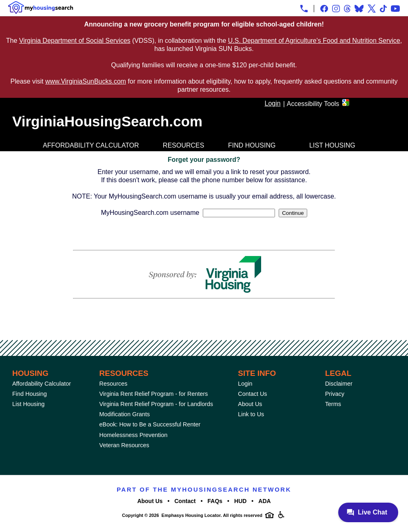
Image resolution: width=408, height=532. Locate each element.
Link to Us (251, 414)
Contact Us (252, 394)
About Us (250, 404)
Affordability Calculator (91, 145)
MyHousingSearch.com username (150, 213)
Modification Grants (124, 414)
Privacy (335, 394)
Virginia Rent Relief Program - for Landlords (156, 404)
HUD (240, 501)
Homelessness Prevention (133, 435)
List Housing (332, 145)
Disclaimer (339, 384)
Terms (333, 404)
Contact (185, 501)
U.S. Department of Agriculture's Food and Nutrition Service (314, 41)
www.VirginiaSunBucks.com (86, 81)
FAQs (215, 501)
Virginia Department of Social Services (75, 41)
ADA (264, 501)
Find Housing (252, 145)
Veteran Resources (124, 445)
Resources (183, 145)
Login (273, 103)
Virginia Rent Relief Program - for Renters (153, 394)
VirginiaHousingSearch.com (107, 121)
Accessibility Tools (313, 104)
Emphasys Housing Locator (191, 515)
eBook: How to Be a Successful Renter (150, 424)
